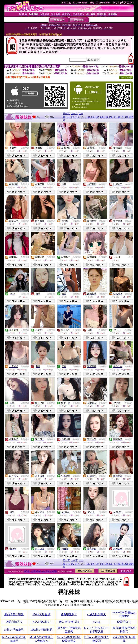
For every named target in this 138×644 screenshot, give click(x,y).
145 (88, 117)
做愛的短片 (124, 622)
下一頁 (117, 117)
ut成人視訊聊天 (96, 614)
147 (97, 117)
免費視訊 (25, 148)
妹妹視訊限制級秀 (41, 630)
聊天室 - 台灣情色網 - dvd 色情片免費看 (41, 571)
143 (77, 117)
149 (106, 117)
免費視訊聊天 (69, 614)
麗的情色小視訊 (14, 614)
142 (73, 117)
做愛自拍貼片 (14, 622)
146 (93, 117)
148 (102, 117)
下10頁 (125, 117)
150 (111, 117)
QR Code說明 (126, 77)
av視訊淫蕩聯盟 (14, 630)
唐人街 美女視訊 (69, 622)
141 (68, 117)
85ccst (97, 622)
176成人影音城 (41, 614)
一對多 (130, 257)
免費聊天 (25, 294)
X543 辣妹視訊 (42, 622)
